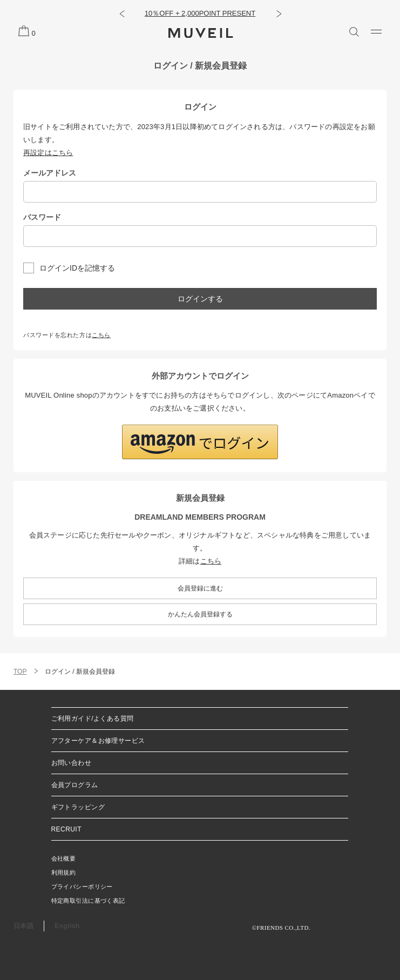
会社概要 (64, 858)
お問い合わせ (72, 763)
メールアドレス (50, 173)
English (67, 926)
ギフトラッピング (78, 807)
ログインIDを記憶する (77, 268)
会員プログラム (75, 785)
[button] (122, 14)
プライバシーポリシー (82, 887)
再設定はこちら (48, 153)
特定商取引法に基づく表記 (88, 901)
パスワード (42, 217)
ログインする (200, 299)
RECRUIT (66, 829)
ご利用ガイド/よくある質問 (93, 719)
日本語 (23, 926)
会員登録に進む (200, 588)
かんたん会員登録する (200, 614)
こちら (101, 335)
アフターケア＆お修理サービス (98, 741)
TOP (20, 672)
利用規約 (64, 872)
